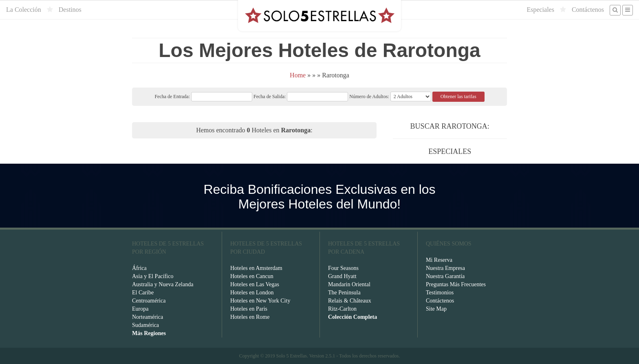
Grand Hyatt (342, 276)
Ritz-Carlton (342, 309)
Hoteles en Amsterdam (256, 268)
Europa (140, 309)
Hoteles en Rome (250, 317)
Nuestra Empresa (445, 268)
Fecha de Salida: (301, 96)
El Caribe (143, 293)
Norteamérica (148, 317)
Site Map (436, 309)
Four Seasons (343, 268)
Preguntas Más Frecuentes (456, 284)
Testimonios (440, 293)
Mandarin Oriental (349, 284)
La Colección (24, 10)
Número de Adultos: (369, 96)
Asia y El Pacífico (153, 276)
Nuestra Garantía (445, 276)
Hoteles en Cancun (252, 276)
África (139, 268)
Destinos (70, 10)
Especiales (540, 10)
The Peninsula (344, 293)
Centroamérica (149, 301)
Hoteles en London (252, 293)
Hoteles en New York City (260, 301)
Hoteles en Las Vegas (255, 284)
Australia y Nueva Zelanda (163, 284)
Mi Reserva (439, 260)
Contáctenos (588, 10)
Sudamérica (145, 325)
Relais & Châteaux (350, 301)
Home (298, 75)
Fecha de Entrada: (203, 96)
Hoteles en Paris (249, 309)
